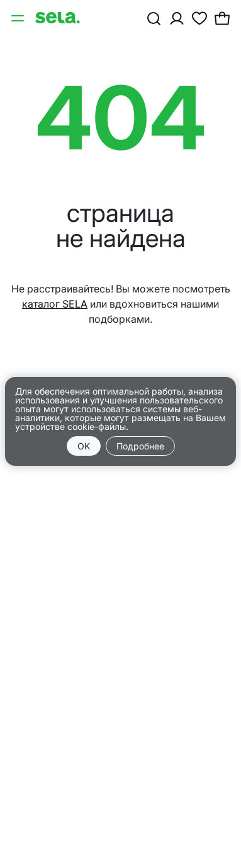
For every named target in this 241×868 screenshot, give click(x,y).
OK (84, 446)
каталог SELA (55, 304)
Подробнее (140, 446)
